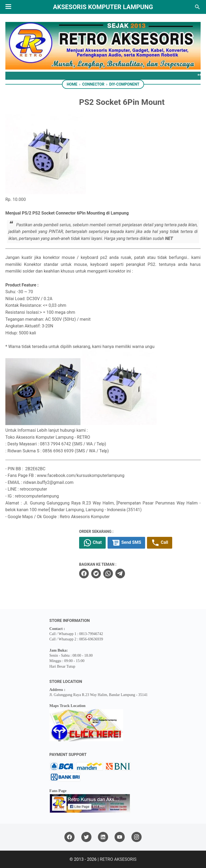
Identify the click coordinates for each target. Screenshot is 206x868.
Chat (92, 543)
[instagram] (137, 837)
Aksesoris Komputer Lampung (103, 7)
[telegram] (120, 573)
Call (159, 543)
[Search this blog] (197, 7)
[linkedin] (103, 837)
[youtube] (120, 837)
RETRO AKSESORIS (118, 859)
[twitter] (96, 573)
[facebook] (84, 573)
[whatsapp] (108, 573)
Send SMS (126, 543)
